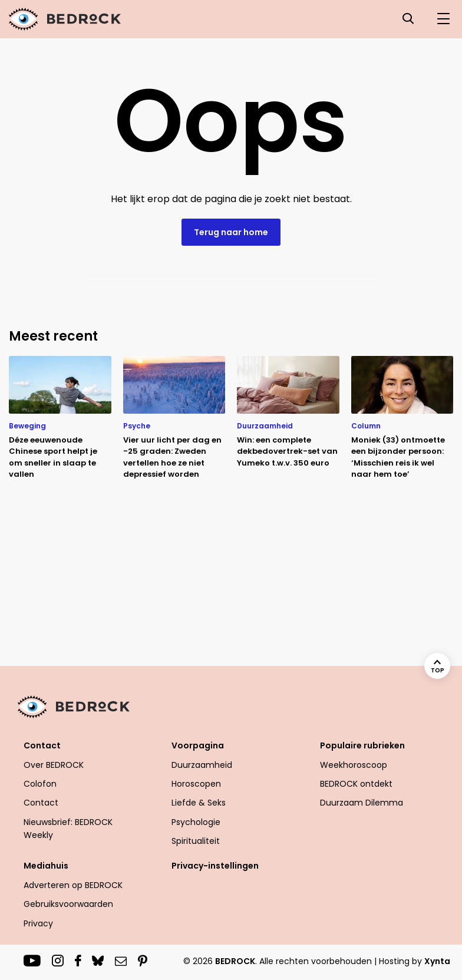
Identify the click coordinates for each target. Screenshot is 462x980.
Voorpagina (198, 745)
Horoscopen (196, 784)
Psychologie (196, 822)
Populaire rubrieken (362, 745)
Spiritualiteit (196, 841)
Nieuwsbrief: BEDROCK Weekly (68, 829)
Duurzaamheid (202, 765)
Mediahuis (46, 866)
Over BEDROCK (54, 765)
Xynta (437, 961)
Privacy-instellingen (215, 866)
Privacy (38, 923)
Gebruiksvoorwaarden (68, 904)
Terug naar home (231, 232)
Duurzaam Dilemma (362, 803)
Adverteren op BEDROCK (73, 885)
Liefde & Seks (199, 803)
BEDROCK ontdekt (356, 784)
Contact (42, 745)
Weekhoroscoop (354, 765)
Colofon (40, 784)
